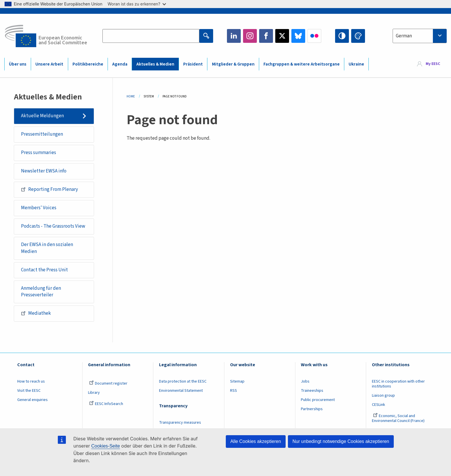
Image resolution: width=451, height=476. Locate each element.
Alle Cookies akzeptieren (256, 441)
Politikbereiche (88, 64)
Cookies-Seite (106, 446)
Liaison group (383, 396)
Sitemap (237, 381)
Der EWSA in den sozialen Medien (47, 248)
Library (94, 393)
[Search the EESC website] (151, 36)
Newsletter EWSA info (44, 171)
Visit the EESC (29, 391)
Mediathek (36, 313)
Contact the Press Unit (44, 270)
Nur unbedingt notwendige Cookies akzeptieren (341, 441)
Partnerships (312, 409)
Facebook (266, 36)
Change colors (358, 36)
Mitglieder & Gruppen (233, 64)
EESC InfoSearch (106, 404)
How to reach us (31, 381)
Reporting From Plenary (49, 189)
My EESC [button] (433, 64)
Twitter (282, 36)
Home (131, 96)
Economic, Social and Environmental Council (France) (399, 418)
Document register (108, 383)
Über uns (18, 64)
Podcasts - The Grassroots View (53, 226)
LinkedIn (234, 36)
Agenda (120, 64)
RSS (234, 391)
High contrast (342, 36)
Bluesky (298, 36)
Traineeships (312, 391)
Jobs (305, 381)
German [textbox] (404, 36)
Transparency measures (180, 423)
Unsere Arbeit (49, 64)
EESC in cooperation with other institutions (398, 384)
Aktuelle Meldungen (42, 116)
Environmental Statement (181, 391)
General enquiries (33, 400)
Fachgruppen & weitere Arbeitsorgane (302, 64)
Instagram (250, 36)
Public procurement (318, 400)
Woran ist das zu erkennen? (137, 4)
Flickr (314, 36)
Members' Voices (39, 208)
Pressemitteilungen (42, 134)
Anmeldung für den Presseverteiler (41, 292)
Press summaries (39, 153)
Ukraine (356, 64)
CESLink (379, 405)
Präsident (193, 64)
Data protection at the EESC (183, 381)
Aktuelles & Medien (155, 64)
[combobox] (420, 36)
